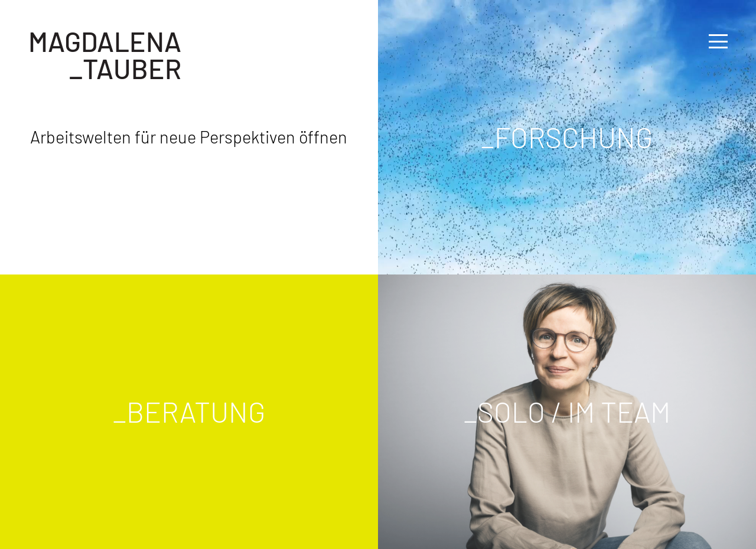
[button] (718, 41)
